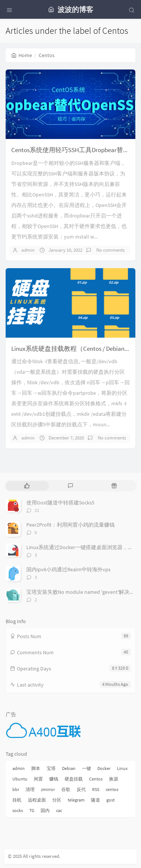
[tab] (27, 486)
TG (32, 810)
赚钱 (54, 779)
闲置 (38, 779)
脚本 (36, 768)
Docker (104, 768)
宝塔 (51, 768)
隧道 (96, 800)
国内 (45, 810)
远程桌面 (37, 800)
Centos (96, 779)
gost (111, 800)
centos (112, 789)
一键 (86, 768)
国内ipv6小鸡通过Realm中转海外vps (68, 569)
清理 (30, 789)
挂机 (17, 800)
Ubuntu (20, 779)
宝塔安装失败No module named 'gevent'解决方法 (83, 592)
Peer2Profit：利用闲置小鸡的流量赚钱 (70, 525)
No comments (110, 250)
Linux (122, 768)
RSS (96, 789)
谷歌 (66, 789)
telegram (76, 800)
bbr (16, 789)
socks (18, 810)
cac (59, 810)
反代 (81, 789)
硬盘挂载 (74, 779)
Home (22, 55)
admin (28, 250)
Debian (69, 768)
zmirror (48, 789)
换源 (114, 779)
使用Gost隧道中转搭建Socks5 (60, 503)
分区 (57, 800)
